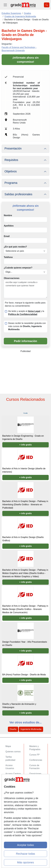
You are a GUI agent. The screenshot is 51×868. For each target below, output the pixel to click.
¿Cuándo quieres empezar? (18, 268)
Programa (11, 183)
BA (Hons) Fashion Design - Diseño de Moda (24, 675)
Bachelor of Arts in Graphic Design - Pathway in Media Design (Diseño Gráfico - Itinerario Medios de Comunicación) (25, 609)
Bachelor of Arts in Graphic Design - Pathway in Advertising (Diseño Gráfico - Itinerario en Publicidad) (25, 505)
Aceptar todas (26, 845)
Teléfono (8, 257)
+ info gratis (26, 445)
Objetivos (11, 171)
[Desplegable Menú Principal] (5, 5)
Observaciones (12, 278)
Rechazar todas (25, 854)
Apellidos (9, 226)
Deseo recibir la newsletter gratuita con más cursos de (27, 326)
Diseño (13, 729)
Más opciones (26, 862)
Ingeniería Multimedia (31, 729)
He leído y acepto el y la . (26, 313)
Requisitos (11, 160)
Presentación (13, 149)
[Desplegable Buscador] (47, 5)
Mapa (8, 746)
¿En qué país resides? (15, 247)
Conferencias (36, 760)
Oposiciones (35, 774)
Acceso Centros (13, 774)
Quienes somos (13, 752)
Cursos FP (35, 755)
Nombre (8, 215)
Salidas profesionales (18, 194)
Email (7, 236)
